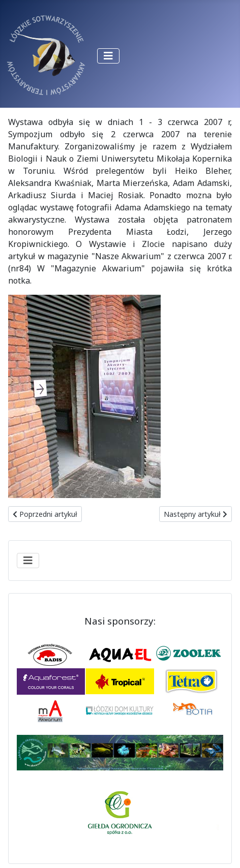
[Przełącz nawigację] (108, 56)
